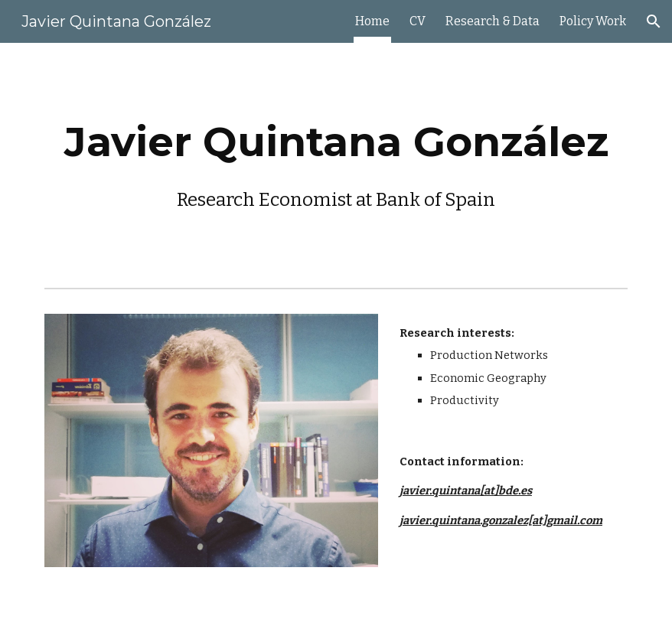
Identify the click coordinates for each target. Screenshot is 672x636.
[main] (336, 162)
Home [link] (372, 21)
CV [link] (418, 21)
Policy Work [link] (593, 21)
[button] (654, 21)
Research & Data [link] (493, 21)
